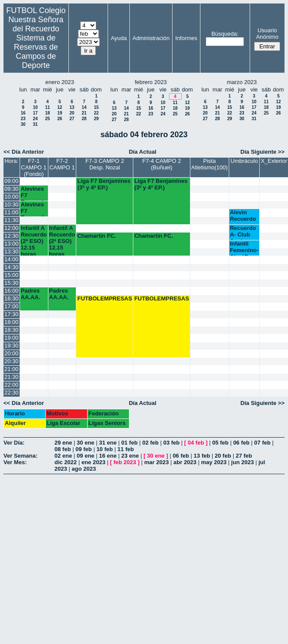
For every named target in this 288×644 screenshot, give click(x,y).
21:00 (12, 369)
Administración (151, 38)
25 (47, 119)
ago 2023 (84, 469)
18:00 (12, 322)
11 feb (126, 449)
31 (35, 124)
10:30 (12, 204)
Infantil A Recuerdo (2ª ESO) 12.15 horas (34, 240)
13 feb (202, 456)
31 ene (108, 443)
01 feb (129, 443)
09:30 (12, 189)
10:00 (12, 197)
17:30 (12, 314)
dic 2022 (66, 462)
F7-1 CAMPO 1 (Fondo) (34, 167)
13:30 (12, 251)
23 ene (130, 456)
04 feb (196, 443)
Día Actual (143, 152)
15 (96, 107)
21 (84, 113)
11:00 (12, 212)
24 (35, 119)
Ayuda (119, 38)
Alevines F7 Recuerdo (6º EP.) (34, 193)
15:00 (12, 275)
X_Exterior (274, 161)
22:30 (12, 393)
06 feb (241, 443)
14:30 (12, 267)
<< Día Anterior (24, 152)
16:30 (12, 298)
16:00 (12, 291)
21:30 (12, 377)
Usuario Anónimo (267, 34)
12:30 (12, 236)
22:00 (12, 385)
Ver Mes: (15, 462)
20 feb (223, 456)
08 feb (63, 449)
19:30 (12, 346)
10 (35, 107)
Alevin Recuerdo (243, 216)
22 (96, 113)
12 (59, 107)
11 (47, 107)
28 (84, 119)
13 (72, 107)
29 (96, 119)
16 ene (108, 456)
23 (23, 119)
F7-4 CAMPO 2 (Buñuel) (162, 164)
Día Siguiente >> (263, 152)
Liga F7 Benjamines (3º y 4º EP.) (104, 184)
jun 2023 (243, 462)
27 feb (244, 456)
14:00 (12, 259)
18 (47, 113)
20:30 (12, 361)
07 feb (262, 443)
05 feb (220, 443)
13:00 (12, 244)
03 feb (172, 443)
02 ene (63, 456)
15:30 (12, 283)
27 (72, 119)
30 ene (85, 443)
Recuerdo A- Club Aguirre (243, 232)
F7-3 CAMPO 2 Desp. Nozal (105, 164)
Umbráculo (244, 161)
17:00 (12, 306)
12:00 (12, 228)
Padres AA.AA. (31, 294)
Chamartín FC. (97, 236)
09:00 (12, 181)
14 (84, 107)
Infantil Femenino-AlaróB (244, 248)
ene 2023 (93, 462)
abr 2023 (185, 462)
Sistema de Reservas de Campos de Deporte (36, 52)
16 (23, 113)
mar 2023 (156, 462)
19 (59, 113)
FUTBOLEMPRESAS (105, 298)
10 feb (105, 449)
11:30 (12, 220)
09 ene (85, 456)
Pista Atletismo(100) (210, 164)
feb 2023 (125, 462)
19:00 (12, 338)
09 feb (84, 449)
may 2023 (214, 462)
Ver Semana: (20, 456)
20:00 (12, 353)
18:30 (12, 330)
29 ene (63, 443)
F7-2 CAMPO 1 (62, 164)
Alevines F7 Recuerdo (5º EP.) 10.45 (34, 209)
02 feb (150, 443)
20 (72, 113)
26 (59, 119)
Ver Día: (14, 443)
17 (35, 113)
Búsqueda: (225, 34)
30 (23, 124)
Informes (186, 38)
